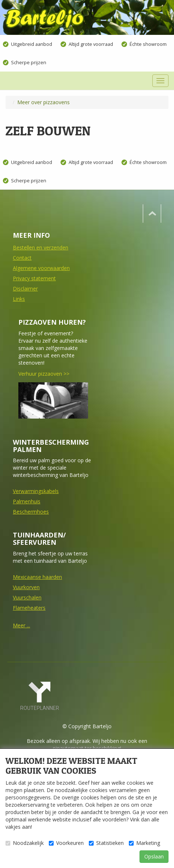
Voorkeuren (66, 843)
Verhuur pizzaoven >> (44, 374)
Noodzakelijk (25, 843)
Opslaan (154, 856)
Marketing (144, 843)
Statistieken (106, 843)
